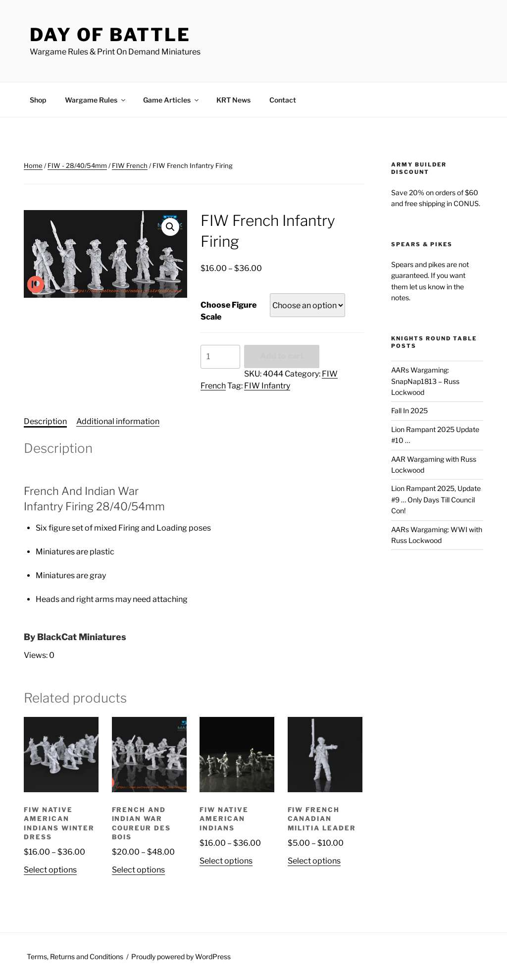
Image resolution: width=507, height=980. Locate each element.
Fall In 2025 (409, 410)
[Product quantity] (220, 357)
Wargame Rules (96, 100)
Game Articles (172, 100)
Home (33, 165)
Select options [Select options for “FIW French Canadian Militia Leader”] (314, 861)
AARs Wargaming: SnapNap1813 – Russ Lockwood (425, 381)
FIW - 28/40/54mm (77, 165)
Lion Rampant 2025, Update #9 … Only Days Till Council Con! (436, 499)
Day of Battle (110, 35)
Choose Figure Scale (228, 311)
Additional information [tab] (118, 421)
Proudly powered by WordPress (181, 956)
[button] (170, 227)
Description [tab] (45, 421)
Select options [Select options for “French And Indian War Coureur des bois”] (138, 870)
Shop (38, 100)
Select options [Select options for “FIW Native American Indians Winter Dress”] (50, 870)
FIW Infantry (267, 386)
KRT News (233, 100)
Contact (283, 100)
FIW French (130, 165)
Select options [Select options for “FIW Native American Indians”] (226, 861)
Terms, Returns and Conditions (75, 956)
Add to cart (282, 356)
